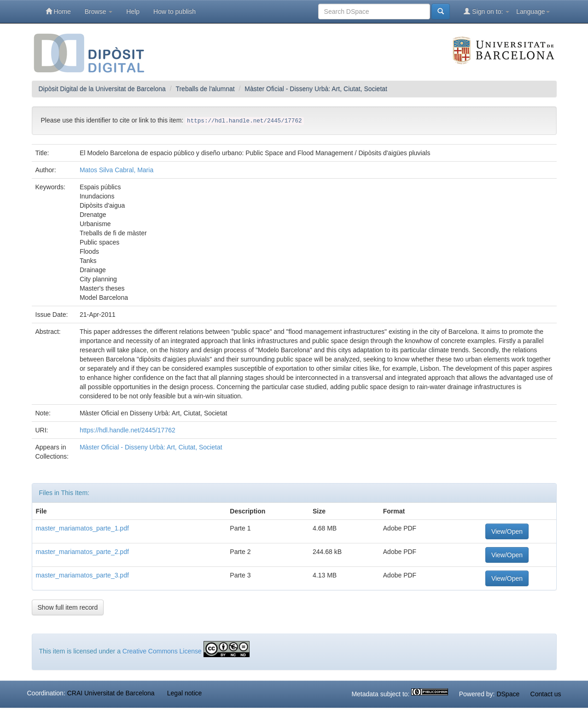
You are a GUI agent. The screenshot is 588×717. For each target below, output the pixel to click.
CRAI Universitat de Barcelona (111, 693)
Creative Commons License (162, 651)
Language (533, 12)
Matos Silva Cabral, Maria (116, 170)
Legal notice (185, 693)
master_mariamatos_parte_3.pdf (82, 575)
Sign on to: (486, 11)
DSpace (508, 694)
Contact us (546, 694)
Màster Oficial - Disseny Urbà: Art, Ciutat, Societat (316, 89)
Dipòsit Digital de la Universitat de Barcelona (102, 89)
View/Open (507, 531)
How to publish (175, 12)
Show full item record (68, 607)
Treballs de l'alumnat (205, 89)
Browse (99, 12)
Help (133, 12)
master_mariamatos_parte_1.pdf (82, 528)
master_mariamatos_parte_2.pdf (82, 552)
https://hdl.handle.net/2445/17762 (128, 430)
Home (58, 11)
